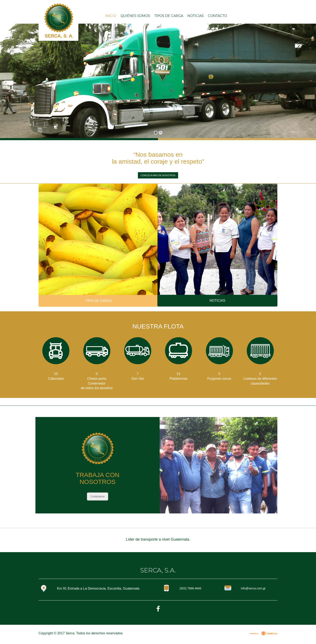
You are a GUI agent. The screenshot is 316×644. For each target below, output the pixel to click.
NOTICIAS (218, 301)
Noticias (196, 16)
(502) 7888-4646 (190, 588)
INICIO (111, 16)
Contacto (217, 16)
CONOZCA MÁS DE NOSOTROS (158, 175)
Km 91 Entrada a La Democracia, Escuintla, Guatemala (98, 588)
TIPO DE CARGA (99, 301)
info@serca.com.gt (253, 588)
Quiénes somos (135, 16)
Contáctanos (98, 496)
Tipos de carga (169, 16)
